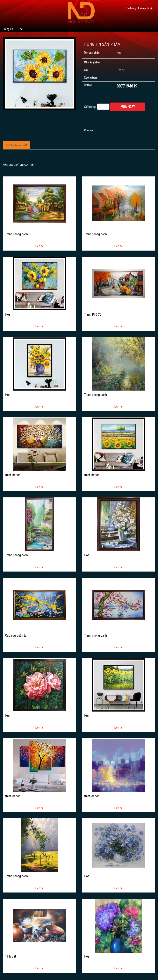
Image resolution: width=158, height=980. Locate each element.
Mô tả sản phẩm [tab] (17, 145)
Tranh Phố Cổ (93, 315)
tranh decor (13, 475)
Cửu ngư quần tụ (16, 636)
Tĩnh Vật (11, 957)
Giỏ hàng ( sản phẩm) (139, 8)
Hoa (8, 315)
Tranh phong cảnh (16, 234)
